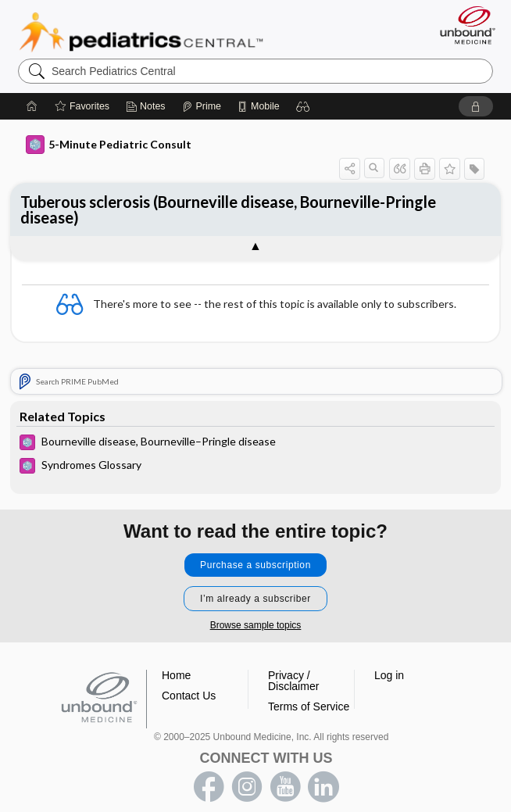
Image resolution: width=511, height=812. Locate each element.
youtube (285, 787)
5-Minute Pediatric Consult (109, 145)
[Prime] (202, 106)
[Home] (32, 106)
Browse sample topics (256, 625)
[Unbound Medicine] (463, 25)
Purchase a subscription (256, 565)
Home (176, 675)
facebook (209, 787)
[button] (303, 106)
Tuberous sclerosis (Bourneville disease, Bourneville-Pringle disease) (228, 209)
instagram (247, 787)
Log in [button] (389, 675)
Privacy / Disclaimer (293, 681)
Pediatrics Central (141, 32)
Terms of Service (309, 706)
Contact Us (189, 696)
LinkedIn (323, 787)
